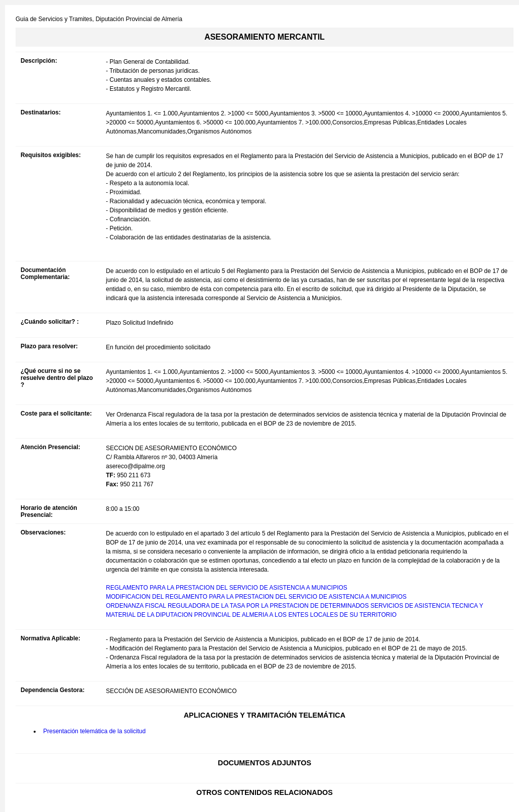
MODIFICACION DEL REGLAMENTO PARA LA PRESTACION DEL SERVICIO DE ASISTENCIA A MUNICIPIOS (256, 597)
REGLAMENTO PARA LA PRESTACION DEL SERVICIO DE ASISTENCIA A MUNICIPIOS (227, 588)
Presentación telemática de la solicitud (94, 731)
